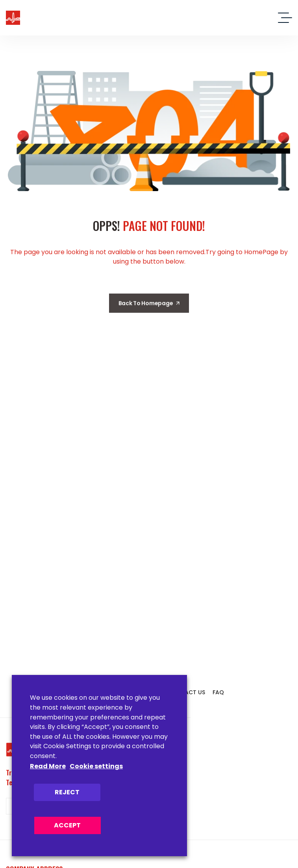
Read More (48, 766)
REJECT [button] (67, 792)
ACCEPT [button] (67, 825)
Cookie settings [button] (96, 766)
